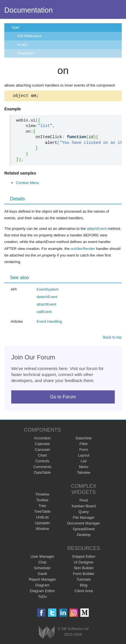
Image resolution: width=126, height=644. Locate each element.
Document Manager (84, 524)
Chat (42, 563)
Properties (26, 53)
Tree (42, 507)
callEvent (44, 313)
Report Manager (42, 580)
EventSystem (48, 290)
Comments (42, 468)
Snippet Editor (84, 557)
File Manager (84, 518)
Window (42, 530)
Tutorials (84, 580)
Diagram (42, 586)
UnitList (42, 518)
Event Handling (49, 322)
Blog (84, 586)
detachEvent (47, 298)
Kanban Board (84, 507)
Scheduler (42, 569)
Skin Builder (84, 569)
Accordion (42, 439)
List (84, 462)
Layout (84, 456)
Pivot (84, 501)
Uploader (42, 524)
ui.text (22, 45)
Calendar (42, 445)
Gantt (42, 574)
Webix (47, 633)
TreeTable (42, 512)
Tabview (84, 473)
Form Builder (84, 574)
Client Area (84, 592)
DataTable (42, 473)
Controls (42, 462)
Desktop (84, 536)
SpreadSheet (84, 530)
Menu (84, 468)
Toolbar (42, 501)
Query (84, 513)
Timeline (42, 495)
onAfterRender (83, 249)
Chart (42, 456)
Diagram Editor (42, 592)
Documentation (28, 10)
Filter (84, 445)
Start (15, 27)
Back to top (112, 338)
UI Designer (84, 563)
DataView (84, 439)
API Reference (29, 36)
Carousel (42, 450)
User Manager (42, 557)
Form (84, 450)
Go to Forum (63, 398)
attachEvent (97, 229)
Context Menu (27, 184)
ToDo (42, 597)
